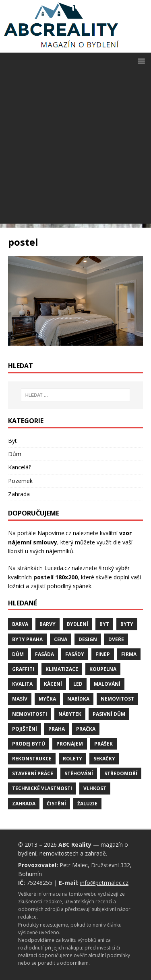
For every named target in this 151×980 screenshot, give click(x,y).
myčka (47, 699)
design (88, 639)
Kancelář (20, 467)
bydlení (78, 624)
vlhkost (95, 788)
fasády (75, 654)
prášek (103, 744)
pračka (86, 729)
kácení (53, 684)
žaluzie (87, 804)
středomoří (121, 773)
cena (61, 639)
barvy (48, 624)
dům (18, 654)
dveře (116, 639)
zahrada (24, 804)
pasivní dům (109, 714)
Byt (12, 441)
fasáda (44, 654)
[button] (140, 60)
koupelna (103, 669)
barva (20, 624)
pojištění (25, 729)
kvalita (22, 684)
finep (103, 654)
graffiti (23, 669)
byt (104, 624)
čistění (56, 804)
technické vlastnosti (42, 788)
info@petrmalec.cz (104, 883)
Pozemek (20, 481)
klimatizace (62, 669)
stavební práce (33, 773)
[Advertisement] (75, 148)
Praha (57, 729)
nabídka (78, 699)
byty (127, 624)
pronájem (70, 744)
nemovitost (117, 699)
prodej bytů (29, 744)
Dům (15, 454)
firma (129, 654)
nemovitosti (30, 714)
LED (78, 684)
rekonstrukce (32, 759)
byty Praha (27, 639)
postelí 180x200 (56, 577)
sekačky (104, 759)
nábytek (70, 714)
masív (20, 699)
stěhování (79, 773)
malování (107, 684)
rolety (72, 759)
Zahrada (19, 494)
